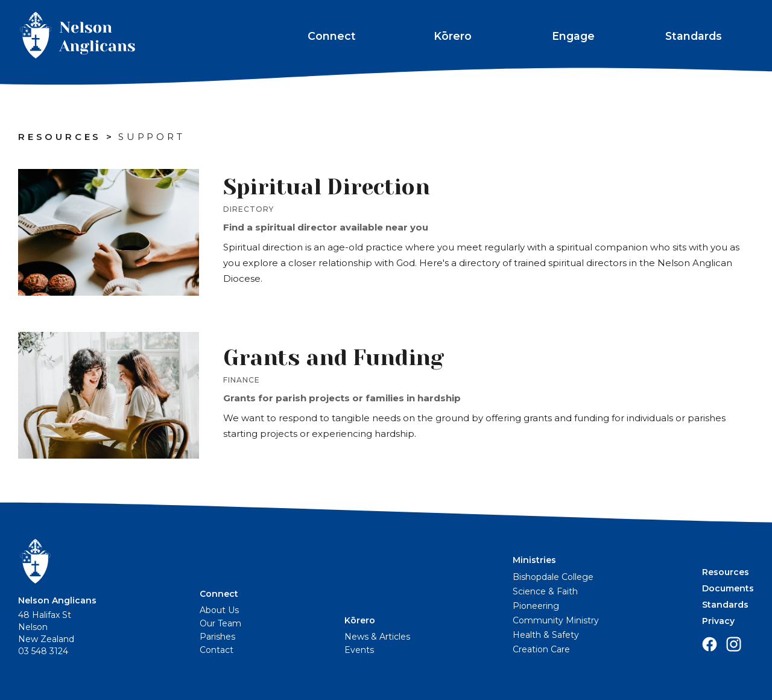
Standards (694, 36)
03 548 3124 (43, 651)
